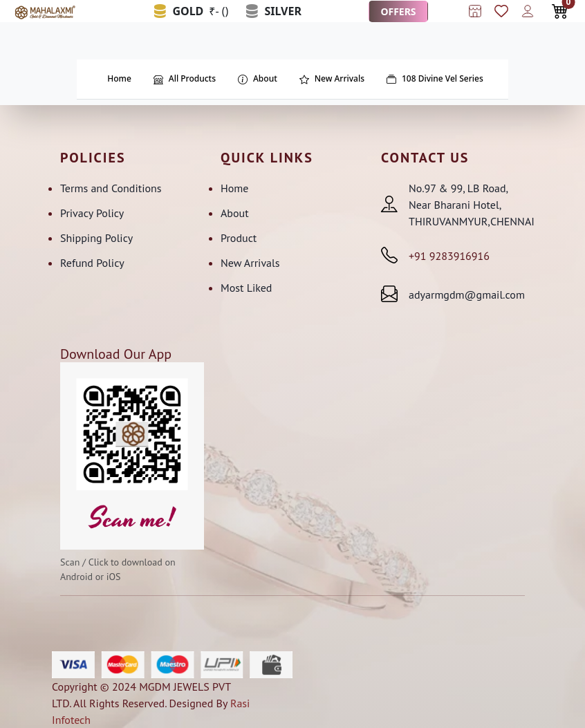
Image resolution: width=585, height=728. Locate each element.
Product (239, 238)
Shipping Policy (96, 238)
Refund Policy (92, 263)
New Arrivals (250, 263)
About (235, 213)
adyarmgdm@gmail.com (467, 295)
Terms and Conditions (111, 188)
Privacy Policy (92, 213)
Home (234, 188)
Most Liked (246, 288)
